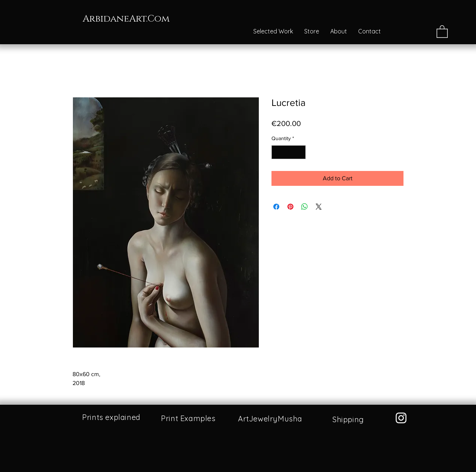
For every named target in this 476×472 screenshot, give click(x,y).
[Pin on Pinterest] (290, 207)
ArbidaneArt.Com (126, 19)
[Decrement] (277, 152)
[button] (442, 31)
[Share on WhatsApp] (305, 207)
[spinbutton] (289, 152)
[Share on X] (319, 207)
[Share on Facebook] (276, 207)
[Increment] (300, 152)
